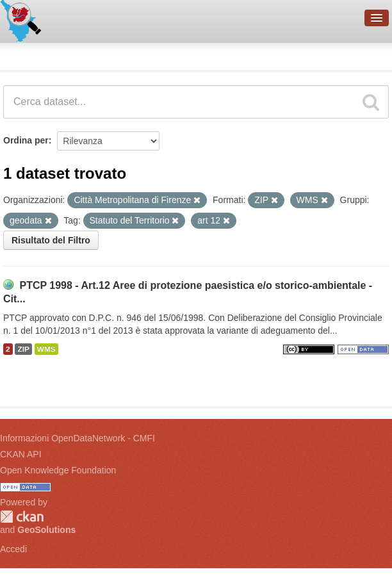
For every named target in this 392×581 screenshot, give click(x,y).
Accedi (13, 549)
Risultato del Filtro (51, 240)
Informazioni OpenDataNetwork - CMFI (78, 438)
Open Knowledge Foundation (58, 470)
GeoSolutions (46, 530)
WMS (46, 349)
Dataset (23, 54)
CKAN (22, 517)
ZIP (23, 349)
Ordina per (26, 140)
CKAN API (21, 454)
